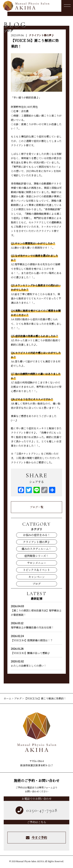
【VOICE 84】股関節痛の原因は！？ (36, 638)
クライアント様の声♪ (41, 35)
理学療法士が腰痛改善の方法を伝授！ (36, 625)
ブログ (37, 584)
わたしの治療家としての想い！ (36, 663)
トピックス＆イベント (36, 570)
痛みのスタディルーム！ (36, 549)
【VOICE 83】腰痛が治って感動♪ (36, 651)
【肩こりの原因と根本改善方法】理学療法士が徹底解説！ (36, 610)
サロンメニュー (37, 563)
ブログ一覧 (37, 507)
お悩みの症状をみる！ (37, 535)
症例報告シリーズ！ (36, 556)
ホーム (8, 698)
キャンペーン (37, 577)
